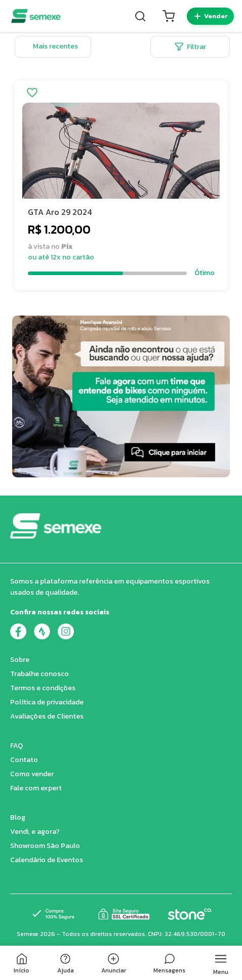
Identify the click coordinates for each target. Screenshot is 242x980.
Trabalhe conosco (39, 674)
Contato (24, 760)
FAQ (16, 746)
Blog (18, 817)
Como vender (32, 774)
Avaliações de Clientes (47, 716)
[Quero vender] (210, 16)
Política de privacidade (47, 702)
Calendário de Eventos (47, 860)
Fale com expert (36, 788)
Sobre (20, 660)
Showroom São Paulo (45, 846)
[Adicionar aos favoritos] (32, 94)
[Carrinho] (169, 16)
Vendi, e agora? (35, 832)
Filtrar (190, 47)
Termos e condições (43, 688)
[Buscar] (140, 16)
